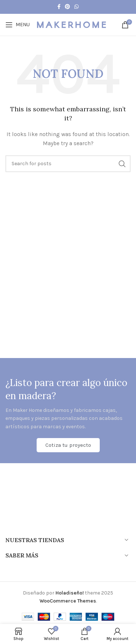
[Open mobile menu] (18, 25)
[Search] (68, 164)
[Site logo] (71, 24)
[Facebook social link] (59, 7)
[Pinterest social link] (67, 7)
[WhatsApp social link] (77, 7)
